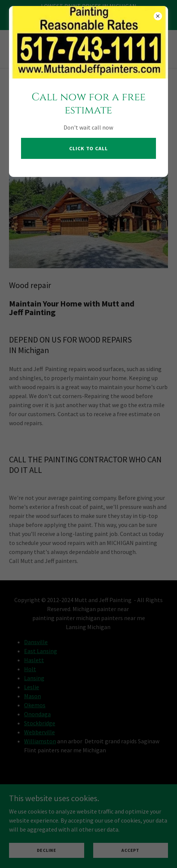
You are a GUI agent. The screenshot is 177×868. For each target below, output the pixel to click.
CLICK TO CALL (88, 148)
